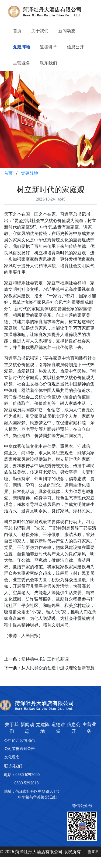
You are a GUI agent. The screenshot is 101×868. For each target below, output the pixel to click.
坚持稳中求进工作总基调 (45, 659)
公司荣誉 (12, 749)
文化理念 (12, 757)
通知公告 (27, 749)
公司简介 (12, 740)
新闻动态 (67, 31)
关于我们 (40, 31)
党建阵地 (22, 47)
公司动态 (27, 740)
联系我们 (48, 63)
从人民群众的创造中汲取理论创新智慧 (58, 668)
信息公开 (75, 47)
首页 (17, 31)
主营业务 (22, 63)
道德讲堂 (48, 47)
